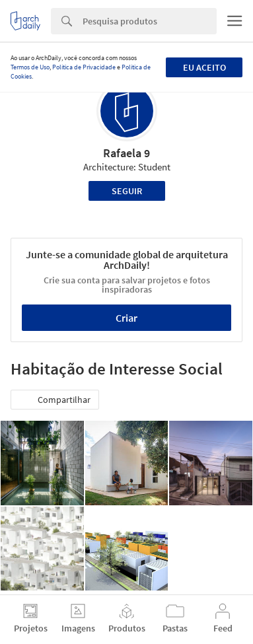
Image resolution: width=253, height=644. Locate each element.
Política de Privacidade (84, 67)
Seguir (127, 191)
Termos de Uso (30, 67)
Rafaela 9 (126, 153)
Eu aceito (204, 67)
